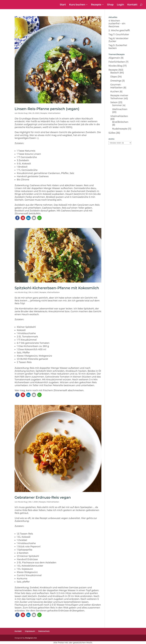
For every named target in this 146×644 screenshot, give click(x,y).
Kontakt (132, 5)
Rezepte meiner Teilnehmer (119, 97)
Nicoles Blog (115, 66)
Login (120, 5)
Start (63, 5)
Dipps (114, 77)
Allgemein (114, 58)
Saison (114, 102)
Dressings (116, 81)
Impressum (30, 631)
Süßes (112, 133)
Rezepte (96, 5)
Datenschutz (44, 631)
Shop (110, 5)
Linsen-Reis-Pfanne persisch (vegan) (47, 109)
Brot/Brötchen (120, 122)
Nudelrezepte (120, 129)
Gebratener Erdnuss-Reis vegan (43, 497)
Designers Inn (31, 638)
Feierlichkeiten (117, 62)
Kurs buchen (77, 5)
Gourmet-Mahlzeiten (116, 86)
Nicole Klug (23, 113)
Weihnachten (120, 109)
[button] (17, 218)
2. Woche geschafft (119, 30)
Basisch (115, 73)
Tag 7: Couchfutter (119, 34)
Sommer (117, 105)
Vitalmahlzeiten (54, 113)
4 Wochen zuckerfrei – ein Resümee (117, 24)
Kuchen (115, 92)
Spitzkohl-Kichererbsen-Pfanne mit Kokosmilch (57, 288)
